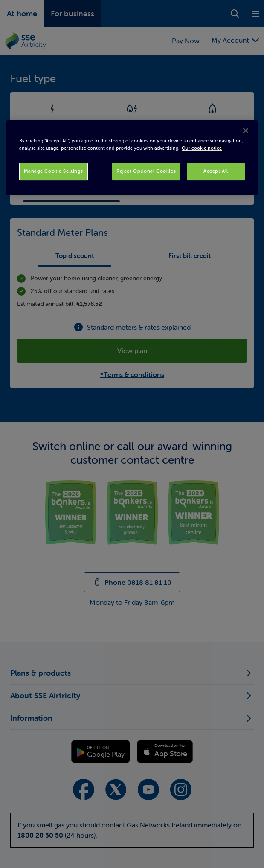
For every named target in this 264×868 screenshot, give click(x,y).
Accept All (216, 171)
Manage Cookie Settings (54, 171)
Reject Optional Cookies (146, 171)
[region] (132, 158)
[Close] (246, 131)
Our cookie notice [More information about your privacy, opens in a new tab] (202, 148)
